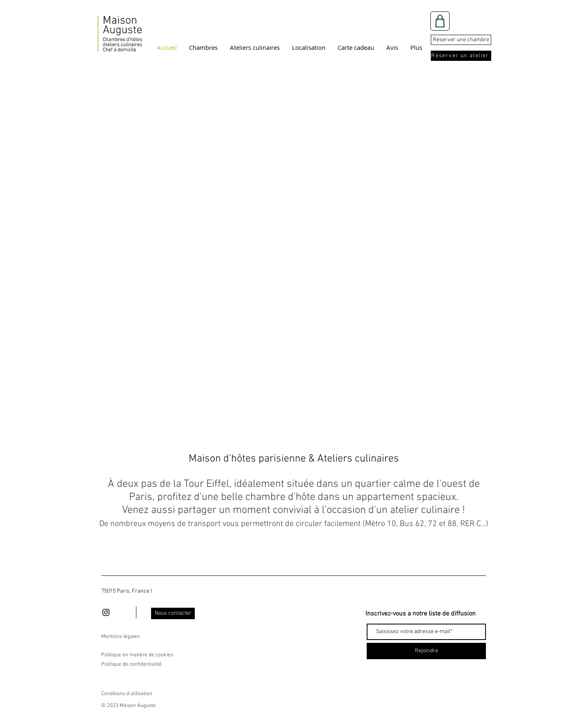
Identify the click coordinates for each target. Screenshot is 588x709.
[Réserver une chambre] (461, 40)
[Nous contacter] (173, 613)
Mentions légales (120, 637)
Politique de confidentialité (131, 664)
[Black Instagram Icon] (106, 612)
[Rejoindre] (426, 651)
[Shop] (440, 21)
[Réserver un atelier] (461, 56)
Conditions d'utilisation (127, 694)
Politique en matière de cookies (138, 655)
